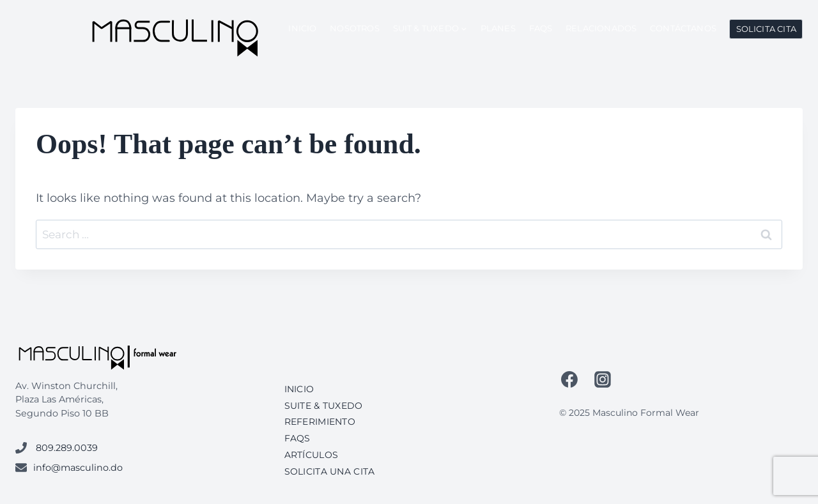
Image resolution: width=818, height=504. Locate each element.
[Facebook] (569, 379)
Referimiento (320, 422)
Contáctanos (683, 28)
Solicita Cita (766, 29)
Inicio (302, 28)
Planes (498, 28)
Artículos (312, 455)
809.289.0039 (67, 448)
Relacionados (601, 28)
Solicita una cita (330, 471)
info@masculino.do (78, 468)
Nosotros (354, 28)
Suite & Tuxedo (324, 406)
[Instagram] (603, 379)
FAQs (541, 28)
